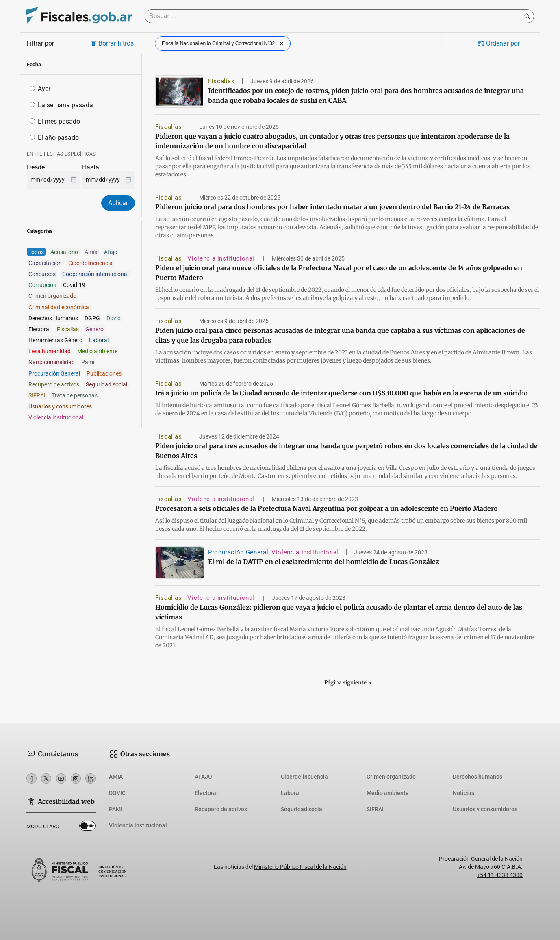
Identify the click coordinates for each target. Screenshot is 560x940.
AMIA (116, 777)
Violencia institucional (222, 258)
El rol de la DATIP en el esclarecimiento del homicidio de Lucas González (324, 562)
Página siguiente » (348, 683)
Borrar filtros (112, 43)
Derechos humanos (478, 777)
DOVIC (117, 793)
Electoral (206, 793)
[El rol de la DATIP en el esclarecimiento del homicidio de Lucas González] (180, 562)
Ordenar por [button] (502, 43)
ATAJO (203, 777)
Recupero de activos (221, 809)
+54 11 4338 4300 (500, 875)
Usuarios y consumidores (485, 809)
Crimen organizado (391, 777)
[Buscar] (335, 16)
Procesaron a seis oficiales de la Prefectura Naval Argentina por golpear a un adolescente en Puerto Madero (327, 508)
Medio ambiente (388, 793)
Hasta (91, 167)
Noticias (463, 793)
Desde (36, 167)
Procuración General (238, 552)
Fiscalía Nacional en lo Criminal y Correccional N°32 (224, 43)
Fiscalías (221, 81)
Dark (87, 827)
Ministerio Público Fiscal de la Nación (300, 867)
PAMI (116, 809)
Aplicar (118, 203)
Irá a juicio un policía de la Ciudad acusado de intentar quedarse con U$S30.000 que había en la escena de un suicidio (342, 393)
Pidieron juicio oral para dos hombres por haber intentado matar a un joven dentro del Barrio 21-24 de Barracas (332, 207)
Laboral (291, 793)
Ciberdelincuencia (304, 777)
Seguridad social (302, 809)
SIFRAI (375, 809)
